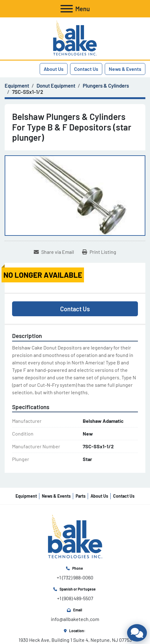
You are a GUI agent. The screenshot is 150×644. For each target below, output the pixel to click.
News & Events (125, 69)
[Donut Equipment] (56, 85)
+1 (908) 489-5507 (75, 598)
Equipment (26, 496)
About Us (54, 69)
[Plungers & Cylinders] (106, 85)
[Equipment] (17, 85)
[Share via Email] (54, 252)
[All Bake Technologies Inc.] (75, 536)
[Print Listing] (99, 252)
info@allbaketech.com (75, 619)
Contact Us (86, 69)
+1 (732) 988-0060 (75, 577)
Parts (81, 496)
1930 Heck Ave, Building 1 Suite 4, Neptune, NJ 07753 (75, 640)
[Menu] (67, 9)
